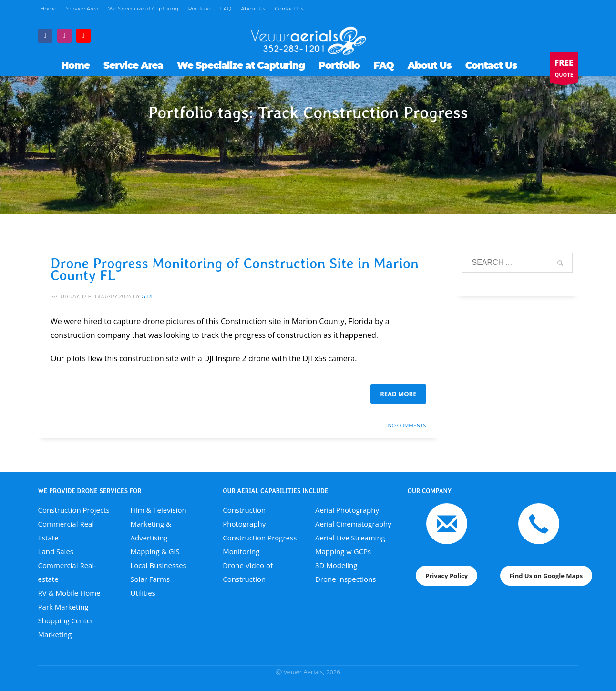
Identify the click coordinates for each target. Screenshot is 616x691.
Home (49, 9)
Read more (398, 394)
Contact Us (289, 9)
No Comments (407, 425)
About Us (253, 9)
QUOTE (564, 70)
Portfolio (200, 9)
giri (147, 296)
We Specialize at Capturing (143, 9)
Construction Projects (74, 510)
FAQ (226, 9)
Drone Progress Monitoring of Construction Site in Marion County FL (235, 269)
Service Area (82, 9)
